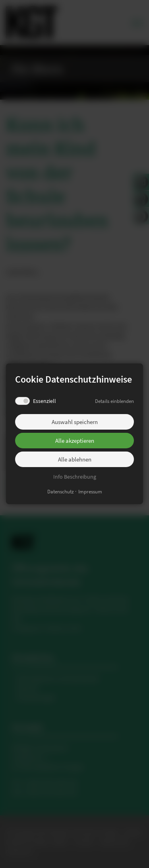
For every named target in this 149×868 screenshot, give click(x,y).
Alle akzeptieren (75, 441)
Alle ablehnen (75, 459)
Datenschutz (61, 492)
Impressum (90, 492)
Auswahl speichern (75, 422)
